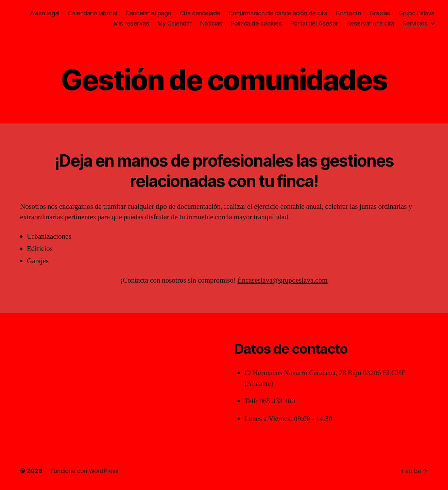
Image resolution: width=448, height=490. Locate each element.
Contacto (348, 13)
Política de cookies (256, 23)
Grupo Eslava (417, 13)
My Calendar (175, 23)
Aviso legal (45, 13)
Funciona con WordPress (84, 471)
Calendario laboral (92, 13)
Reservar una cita (371, 23)
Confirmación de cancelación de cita (278, 13)
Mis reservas (131, 23)
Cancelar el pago (148, 13)
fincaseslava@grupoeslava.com (283, 280)
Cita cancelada (200, 13)
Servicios (415, 23)
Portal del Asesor (314, 23)
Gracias (380, 13)
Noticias (211, 23)
